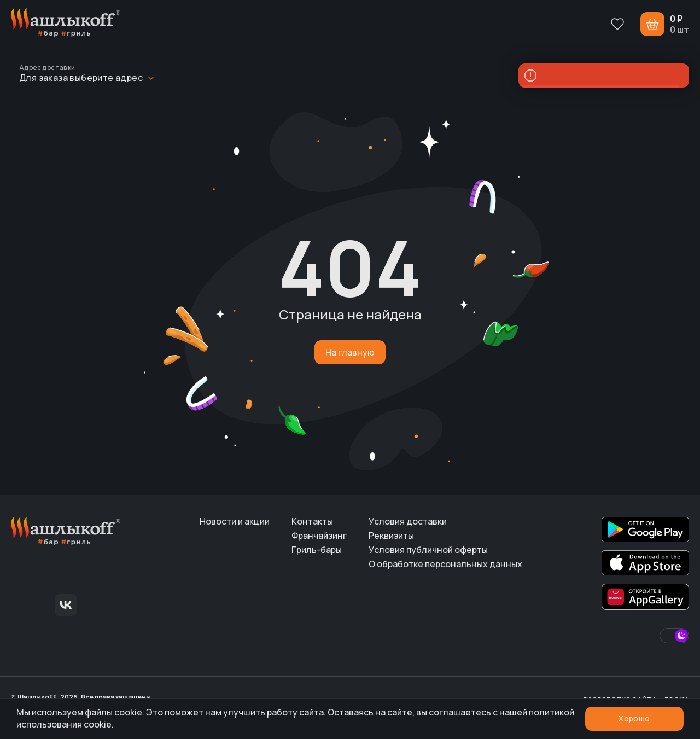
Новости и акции (235, 521)
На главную (350, 352)
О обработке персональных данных (445, 564)
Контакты (312, 521)
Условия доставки (408, 521)
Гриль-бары (317, 550)
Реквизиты (391, 536)
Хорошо (634, 718)
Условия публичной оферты (428, 550)
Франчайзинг (319, 536)
